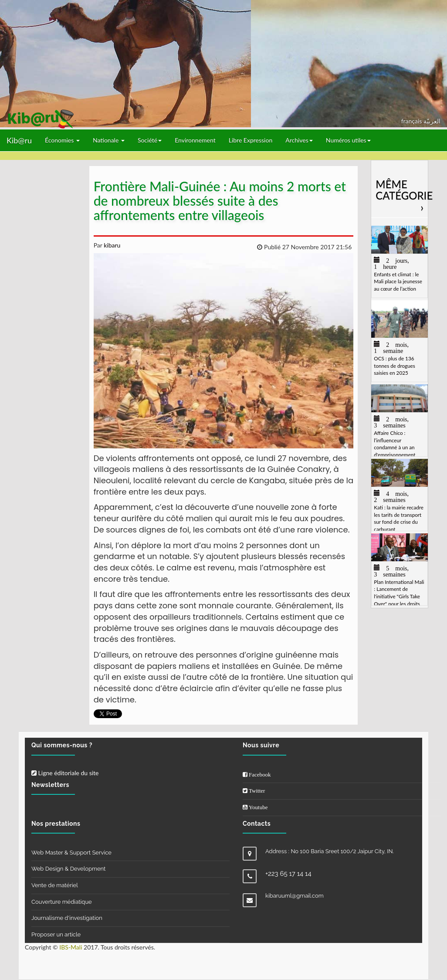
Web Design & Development (68, 869)
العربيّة (432, 121)
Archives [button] (299, 140)
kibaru (112, 245)
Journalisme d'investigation (67, 918)
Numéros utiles (348, 140)
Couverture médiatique (62, 902)
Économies (62, 140)
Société (150, 140)
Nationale (109, 140)
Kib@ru (19, 140)
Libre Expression (251, 140)
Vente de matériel (55, 885)
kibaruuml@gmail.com (295, 896)
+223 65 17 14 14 (288, 874)
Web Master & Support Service (71, 853)
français (412, 121)
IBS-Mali (71, 947)
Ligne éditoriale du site (65, 773)
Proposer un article (56, 934)
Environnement (195, 140)
